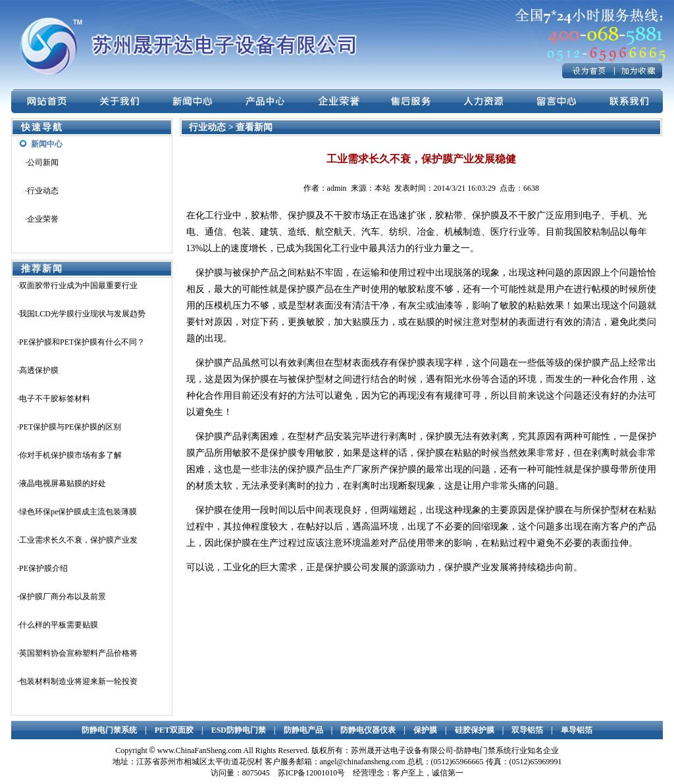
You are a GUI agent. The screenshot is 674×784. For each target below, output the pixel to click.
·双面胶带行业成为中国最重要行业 (77, 285)
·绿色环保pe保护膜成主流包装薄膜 (77, 512)
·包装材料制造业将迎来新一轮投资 (77, 681)
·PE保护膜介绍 (42, 568)
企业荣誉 (43, 219)
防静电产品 (303, 730)
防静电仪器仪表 (368, 730)
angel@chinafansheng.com (363, 762)
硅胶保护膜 (475, 730)
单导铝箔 (577, 730)
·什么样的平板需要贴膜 (58, 625)
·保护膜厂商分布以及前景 (62, 597)
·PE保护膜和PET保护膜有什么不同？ (81, 342)
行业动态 (43, 191)
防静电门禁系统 (109, 730)
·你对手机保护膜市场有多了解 (69, 455)
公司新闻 (43, 162)
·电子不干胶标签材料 (54, 399)
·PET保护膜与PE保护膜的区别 (69, 427)
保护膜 (425, 730)
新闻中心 (47, 144)
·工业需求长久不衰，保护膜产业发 (77, 540)
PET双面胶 (174, 730)
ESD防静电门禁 (239, 730)
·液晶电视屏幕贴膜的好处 (62, 483)
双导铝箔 (527, 730)
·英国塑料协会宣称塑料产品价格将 (77, 653)
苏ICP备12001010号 (312, 773)
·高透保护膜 (38, 370)
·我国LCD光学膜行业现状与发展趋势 (81, 314)
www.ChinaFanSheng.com (200, 750)
